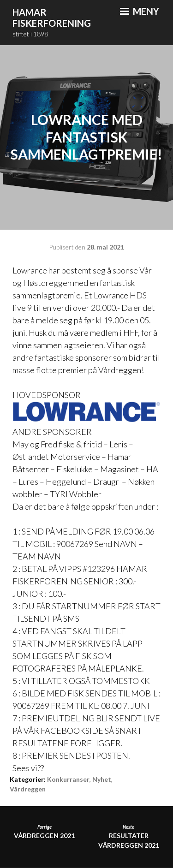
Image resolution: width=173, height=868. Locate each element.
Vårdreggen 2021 (44, 832)
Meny (140, 11)
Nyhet (102, 779)
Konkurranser (68, 779)
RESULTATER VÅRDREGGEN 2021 (129, 837)
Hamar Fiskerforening (52, 18)
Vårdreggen (28, 789)
